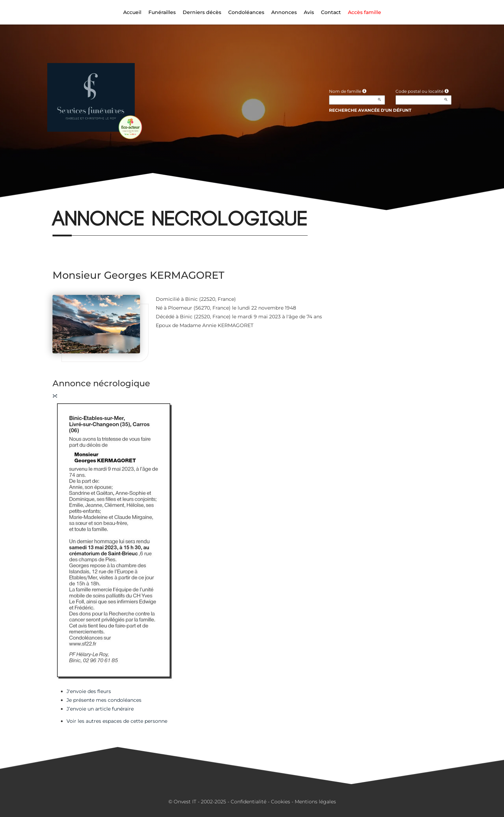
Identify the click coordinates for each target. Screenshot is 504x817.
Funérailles (162, 12)
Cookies (281, 802)
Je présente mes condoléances (104, 700)
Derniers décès (202, 12)
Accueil (132, 12)
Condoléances (246, 12)
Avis (309, 12)
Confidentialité (248, 802)
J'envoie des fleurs (89, 691)
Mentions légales (315, 802)
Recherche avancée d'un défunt (370, 110)
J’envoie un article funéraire (100, 709)
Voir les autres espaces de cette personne (117, 721)
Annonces (284, 12)
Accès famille (365, 12)
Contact (331, 12)
